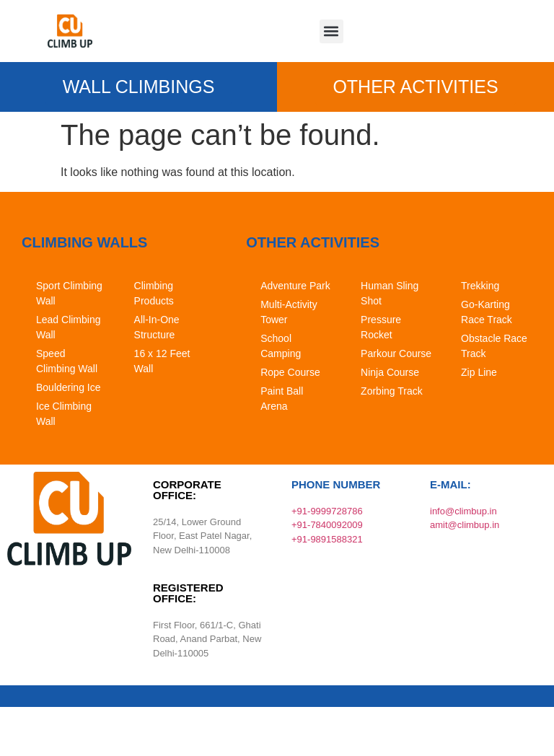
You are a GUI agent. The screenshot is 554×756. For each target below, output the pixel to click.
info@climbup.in (463, 511)
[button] (331, 31)
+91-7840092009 (327, 525)
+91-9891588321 (327, 539)
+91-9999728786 (327, 511)
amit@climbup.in (465, 525)
